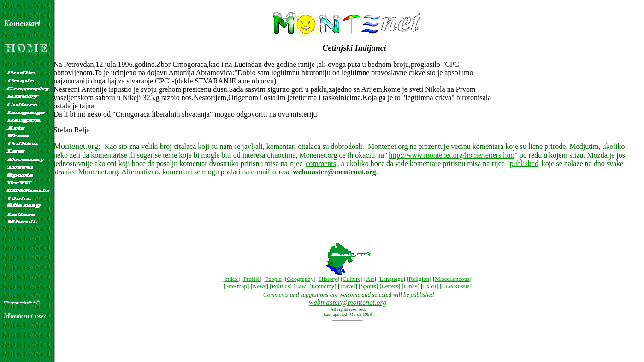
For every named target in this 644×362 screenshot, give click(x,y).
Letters (390, 286)
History (328, 279)
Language (391, 279)
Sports (369, 286)
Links (411, 286)
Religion (419, 279)
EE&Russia (456, 286)
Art (370, 279)
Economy (323, 286)
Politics (281, 286)
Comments (277, 294)
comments (321, 163)
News (260, 286)
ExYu (429, 286)
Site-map (236, 286)
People (273, 279)
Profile (251, 279)
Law (300, 286)
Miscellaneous (452, 279)
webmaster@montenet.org (348, 302)
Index (231, 279)
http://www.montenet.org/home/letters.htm (452, 155)
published (524, 163)
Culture (352, 279)
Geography (301, 279)
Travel (347, 286)
